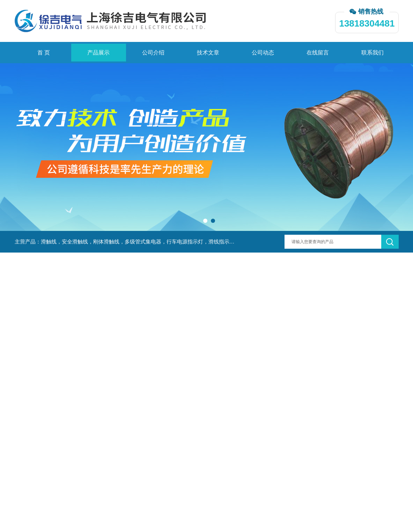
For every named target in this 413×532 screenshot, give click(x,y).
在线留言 (318, 53)
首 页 (44, 53)
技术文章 (208, 53)
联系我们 (373, 53)
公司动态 (263, 53)
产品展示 (98, 53)
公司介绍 (153, 53)
